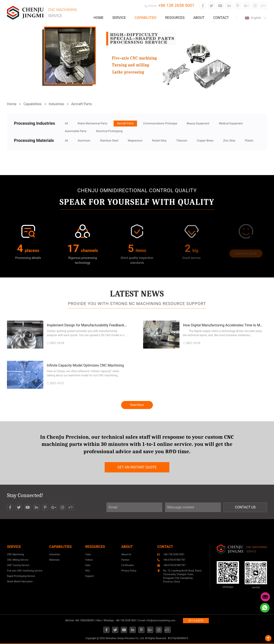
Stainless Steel (109, 141)
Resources (175, 18)
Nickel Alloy (159, 141)
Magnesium (135, 141)
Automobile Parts (76, 131)
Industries (56, 104)
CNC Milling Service (18, 560)
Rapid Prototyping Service (21, 576)
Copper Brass (205, 141)
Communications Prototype (160, 123)
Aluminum (84, 141)
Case (88, 554)
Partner (125, 560)
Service (119, 18)
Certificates (128, 565)
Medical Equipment (231, 123)
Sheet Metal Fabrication (20, 581)
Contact (221, 18)
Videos (89, 560)
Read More (137, 405)
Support (90, 576)
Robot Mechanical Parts (92, 123)
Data (88, 565)
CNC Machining (15, 554)
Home (99, 18)
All (66, 123)
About (199, 18)
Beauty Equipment (198, 123)
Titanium (182, 141)
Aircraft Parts (82, 104)
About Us (126, 554)
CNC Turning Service (18, 565)
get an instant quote (137, 467)
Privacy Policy (129, 571)
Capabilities (145, 18)
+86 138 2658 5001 (176, 5)
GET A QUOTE (196, 621)
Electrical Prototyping (109, 131)
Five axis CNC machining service (25, 571)
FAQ (87, 571)
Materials (54, 560)
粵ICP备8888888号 (178, 638)
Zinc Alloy (229, 141)
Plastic (249, 141)
